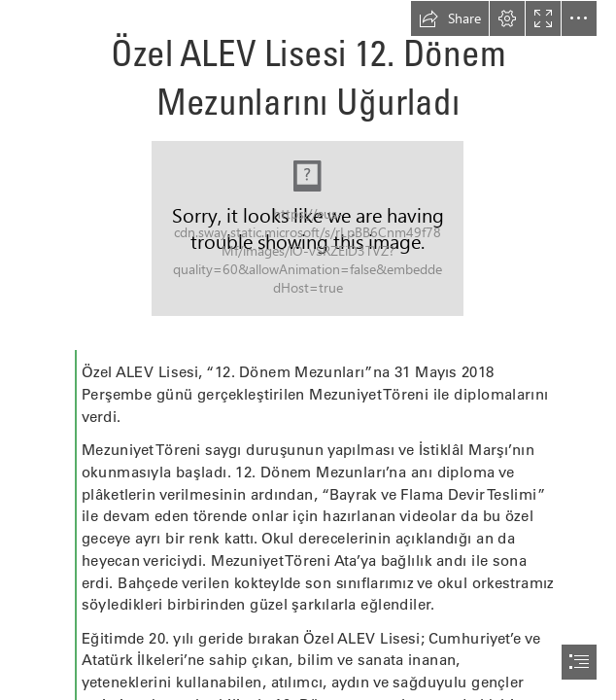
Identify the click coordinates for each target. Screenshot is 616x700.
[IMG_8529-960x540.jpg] (308, 228)
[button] (450, 18)
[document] (308, 350)
